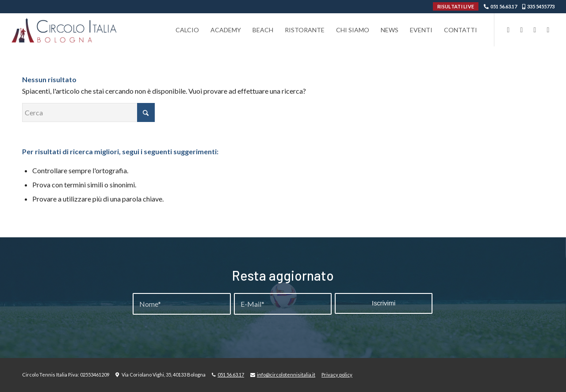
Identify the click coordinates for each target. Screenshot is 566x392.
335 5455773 (541, 6)
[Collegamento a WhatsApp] (548, 30)
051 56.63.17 (504, 6)
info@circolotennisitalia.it (286, 375)
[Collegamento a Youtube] (535, 30)
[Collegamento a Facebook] (508, 30)
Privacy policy (337, 375)
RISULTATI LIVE (456, 6)
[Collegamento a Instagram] (521, 30)
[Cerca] (88, 112)
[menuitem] (187, 30)
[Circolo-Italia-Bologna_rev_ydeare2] (65, 30)
